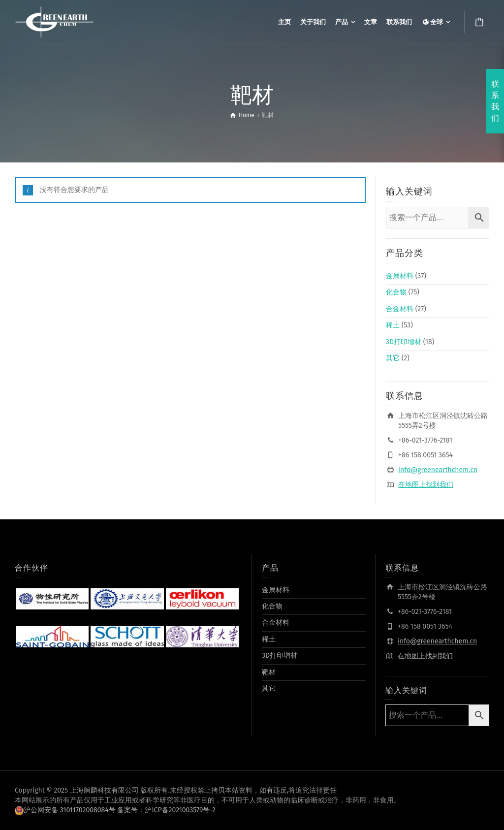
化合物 (396, 292)
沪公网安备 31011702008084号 (70, 810)
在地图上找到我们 (426, 485)
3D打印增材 (404, 342)
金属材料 (400, 276)
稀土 (393, 325)
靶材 (269, 672)
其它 (393, 358)
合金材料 (400, 309)
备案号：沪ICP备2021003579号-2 (166, 810)
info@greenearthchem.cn (438, 470)
